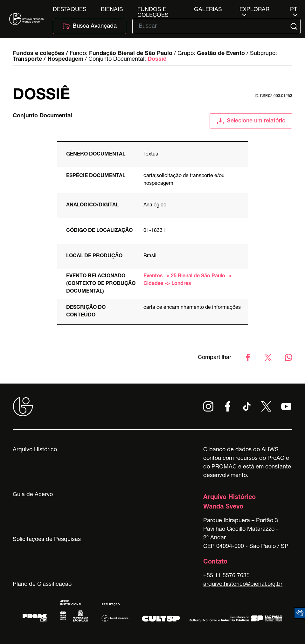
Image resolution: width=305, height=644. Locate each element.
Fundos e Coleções (153, 10)
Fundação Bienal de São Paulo (131, 54)
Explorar (254, 10)
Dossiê (157, 59)
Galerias (208, 10)
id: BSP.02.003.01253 (274, 96)
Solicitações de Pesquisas (47, 540)
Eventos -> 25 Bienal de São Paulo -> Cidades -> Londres (188, 280)
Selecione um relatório (251, 121)
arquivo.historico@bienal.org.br (243, 585)
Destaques (70, 10)
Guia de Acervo (33, 495)
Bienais (112, 10)
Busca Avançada (90, 26)
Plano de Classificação (42, 585)
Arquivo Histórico (35, 450)
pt (294, 10)
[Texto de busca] (212, 26)
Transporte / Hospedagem (48, 59)
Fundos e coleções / (40, 54)
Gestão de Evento (221, 54)
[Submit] (294, 26)
